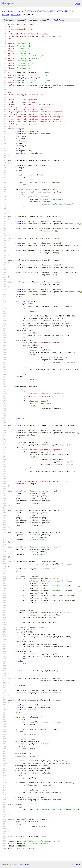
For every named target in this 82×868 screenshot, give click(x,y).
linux (19, 11)
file (50, 20)
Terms (27, 864)
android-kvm (9, 11)
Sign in (77, 4)
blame (62, 20)
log (56, 20)
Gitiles (14, 864)
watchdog (16, 14)
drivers (6, 14)
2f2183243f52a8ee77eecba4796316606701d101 (46, 11)
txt (72, 864)
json (78, 864)
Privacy (20, 864)
